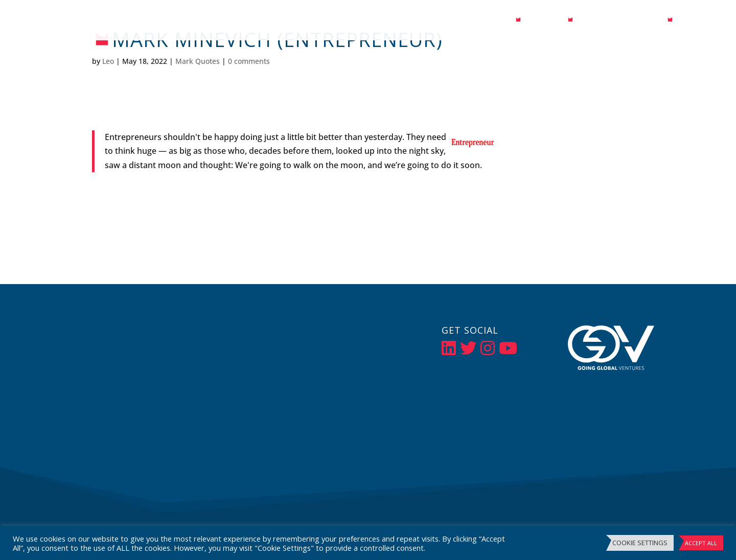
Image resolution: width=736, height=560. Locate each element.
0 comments (249, 61)
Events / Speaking (620, 21)
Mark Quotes (198, 61)
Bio (504, 21)
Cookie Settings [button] (640, 543)
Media (539, 21)
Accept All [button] (701, 543)
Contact (698, 21)
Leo (108, 61)
